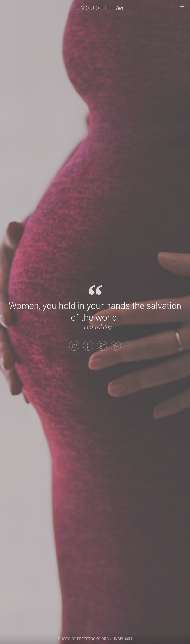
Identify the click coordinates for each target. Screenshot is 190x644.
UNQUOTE (93, 8)
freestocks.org (93, 639)
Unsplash (122, 639)
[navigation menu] (182, 8)
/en (120, 8)
